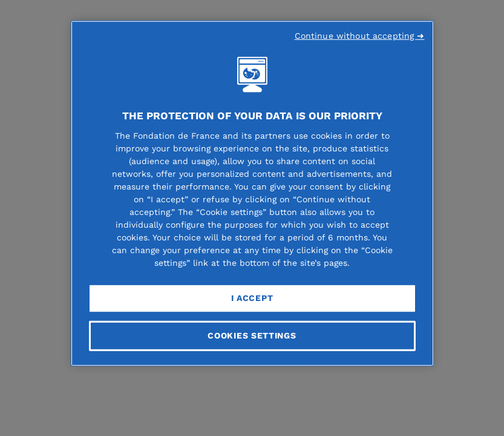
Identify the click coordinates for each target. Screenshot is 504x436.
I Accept (252, 298)
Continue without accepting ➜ (360, 36)
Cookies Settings (252, 335)
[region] (252, 193)
